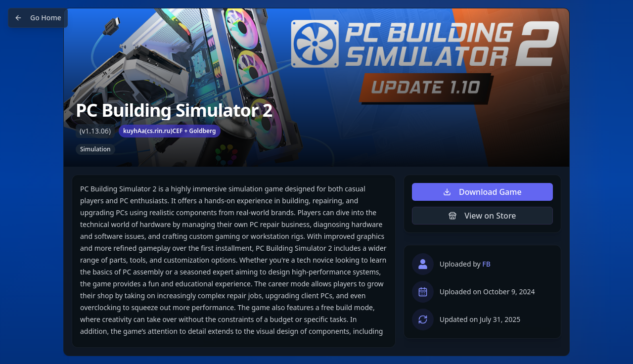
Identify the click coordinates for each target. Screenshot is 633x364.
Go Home (38, 18)
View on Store (482, 216)
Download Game (482, 192)
